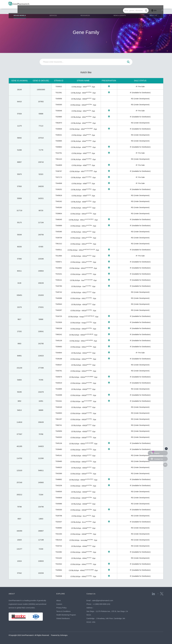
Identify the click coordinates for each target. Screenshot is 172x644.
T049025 (59, 467)
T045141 (59, 455)
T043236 (59, 486)
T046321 (59, 135)
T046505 (59, 492)
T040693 (59, 413)
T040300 (59, 105)
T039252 (59, 189)
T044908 (59, 183)
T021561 (59, 93)
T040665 (59, 141)
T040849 (59, 498)
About (58, 600)
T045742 (59, 292)
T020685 (59, 117)
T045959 (59, 431)
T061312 (59, 244)
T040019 (59, 383)
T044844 (59, 353)
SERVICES (56, 11)
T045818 (59, 195)
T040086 (59, 298)
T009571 (59, 262)
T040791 (59, 371)
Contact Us (92, 594)
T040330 (59, 510)
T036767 (59, 171)
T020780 (59, 286)
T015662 (59, 268)
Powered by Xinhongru (59, 635)
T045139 (59, 341)
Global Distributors (63, 618)
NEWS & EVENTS (119, 11)
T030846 (59, 129)
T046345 (59, 219)
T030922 (59, 87)
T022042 (59, 564)
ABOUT (12, 594)
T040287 (59, 310)
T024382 (59, 552)
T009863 (59, 147)
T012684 (59, 256)
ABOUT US (150, 11)
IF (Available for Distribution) (140, 93)
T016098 (59, 395)
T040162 (59, 201)
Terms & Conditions (63, 611)
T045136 (59, 443)
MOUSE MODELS (25, 12)
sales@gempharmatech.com (103, 600)
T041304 (59, 534)
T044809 (59, 165)
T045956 (59, 99)
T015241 (59, 274)
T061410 (59, 159)
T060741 (59, 425)
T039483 (59, 347)
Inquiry (155, 453)
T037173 (59, 177)
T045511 (59, 250)
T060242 (59, 334)
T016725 (59, 316)
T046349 (59, 407)
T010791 (59, 153)
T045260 (59, 207)
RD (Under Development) (140, 99)
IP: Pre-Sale (140, 87)
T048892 (59, 479)
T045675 (59, 377)
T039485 (59, 461)
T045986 (59, 504)
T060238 (59, 328)
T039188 (59, 359)
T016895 (59, 389)
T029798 (59, 516)
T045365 (59, 232)
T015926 (59, 322)
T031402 (59, 558)
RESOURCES (86, 11)
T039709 (59, 238)
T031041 (59, 401)
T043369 (59, 473)
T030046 (59, 111)
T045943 (59, 304)
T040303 (59, 437)
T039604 (59, 214)
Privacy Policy (61, 608)
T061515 (59, 540)
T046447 (59, 365)
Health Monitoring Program (66, 615)
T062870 (59, 123)
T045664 (59, 570)
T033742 (59, 546)
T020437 (59, 522)
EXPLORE (61, 594)
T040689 (59, 226)
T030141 (59, 280)
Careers (59, 604)
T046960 (59, 528)
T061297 (59, 419)
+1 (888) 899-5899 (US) (101, 604)
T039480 (59, 449)
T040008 (59, 576)
